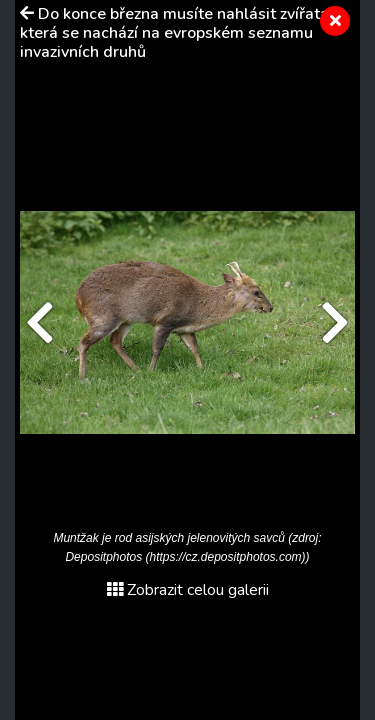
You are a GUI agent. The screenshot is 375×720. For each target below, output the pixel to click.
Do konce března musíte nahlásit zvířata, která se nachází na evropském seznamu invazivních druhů (176, 33)
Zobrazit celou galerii (188, 590)
